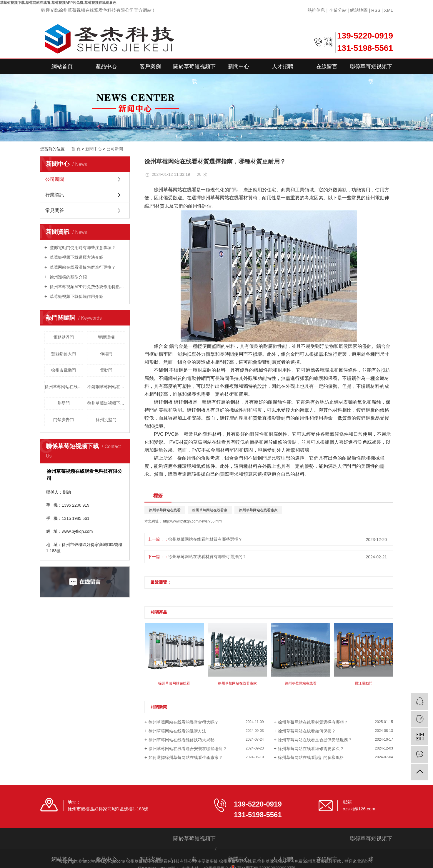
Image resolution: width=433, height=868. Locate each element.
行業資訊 (55, 195)
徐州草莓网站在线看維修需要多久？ (311, 749)
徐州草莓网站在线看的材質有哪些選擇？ (205, 539)
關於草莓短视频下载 (194, 69)
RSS (376, 10)
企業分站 (338, 10)
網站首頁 (62, 66)
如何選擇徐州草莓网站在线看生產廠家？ (186, 757)
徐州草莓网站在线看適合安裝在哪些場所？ (188, 749)
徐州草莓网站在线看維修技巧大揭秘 (181, 740)
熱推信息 (316, 10)
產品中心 (106, 66)
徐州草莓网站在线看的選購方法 (177, 731)
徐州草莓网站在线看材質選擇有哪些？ (313, 722)
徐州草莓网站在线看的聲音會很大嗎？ (184, 722)
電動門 (106, 370)
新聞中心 (239, 66)
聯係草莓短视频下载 (371, 69)
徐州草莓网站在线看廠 (210, 510)
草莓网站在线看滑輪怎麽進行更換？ (82, 267)
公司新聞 (115, 149)
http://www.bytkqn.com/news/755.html (193, 521)
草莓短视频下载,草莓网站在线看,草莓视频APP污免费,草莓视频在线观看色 (58, 3)
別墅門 (64, 403)
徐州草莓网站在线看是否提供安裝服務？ (315, 740)
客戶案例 (150, 66)
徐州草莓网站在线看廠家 (258, 510)
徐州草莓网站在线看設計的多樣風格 (311, 757)
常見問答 (55, 210)
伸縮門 (106, 354)
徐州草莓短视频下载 (322, 861)
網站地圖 (359, 10)
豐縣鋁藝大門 (64, 354)
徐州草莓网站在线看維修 (64, 387)
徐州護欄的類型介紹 (68, 277)
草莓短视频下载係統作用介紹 (76, 296)
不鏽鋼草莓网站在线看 (106, 387)
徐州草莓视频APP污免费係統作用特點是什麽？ (87, 287)
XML (388, 10)
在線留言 (327, 66)
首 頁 (76, 149)
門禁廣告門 (64, 420)
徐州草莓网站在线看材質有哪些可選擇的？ (207, 557)
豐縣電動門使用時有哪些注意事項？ (82, 248)
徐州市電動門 (64, 370)
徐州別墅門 (106, 420)
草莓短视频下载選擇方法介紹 (76, 257)
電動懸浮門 (64, 337)
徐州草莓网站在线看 (165, 510)
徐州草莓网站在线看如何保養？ (307, 731)
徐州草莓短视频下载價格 (106, 403)
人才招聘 (283, 66)
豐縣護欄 (106, 337)
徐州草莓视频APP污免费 (280, 861)
